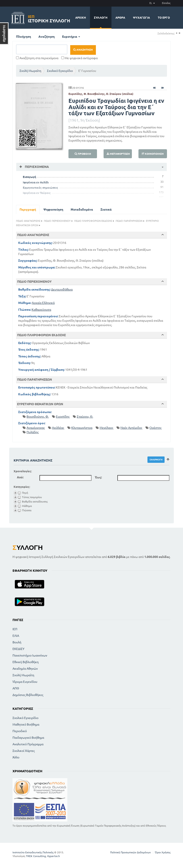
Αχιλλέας (58, 428)
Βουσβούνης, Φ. (38, 417)
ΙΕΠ (15, 629)
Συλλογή (101, 18)
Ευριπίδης (63, 417)
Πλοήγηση (23, 37)
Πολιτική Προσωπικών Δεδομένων (130, 852)
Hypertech (54, 856)
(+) (177, 33)
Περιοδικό (20, 731)
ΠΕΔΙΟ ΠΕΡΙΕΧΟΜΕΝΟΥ (57, 221)
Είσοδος (166, 3)
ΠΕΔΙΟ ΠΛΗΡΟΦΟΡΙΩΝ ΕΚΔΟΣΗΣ (93, 221)
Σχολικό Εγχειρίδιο (60, 71)
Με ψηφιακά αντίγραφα (79, 58)
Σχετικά (106, 209)
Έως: (98, 477)
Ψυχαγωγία (141, 18)
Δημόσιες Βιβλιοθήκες (28, 695)
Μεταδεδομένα (82, 209)
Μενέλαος (106, 428)
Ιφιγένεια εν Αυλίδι (36, 182)
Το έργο (164, 18)
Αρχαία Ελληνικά (43, 303)
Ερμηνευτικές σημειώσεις (40, 188)
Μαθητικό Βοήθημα (26, 724)
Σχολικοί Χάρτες (24, 751)
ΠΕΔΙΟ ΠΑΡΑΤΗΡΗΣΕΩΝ (129, 221)
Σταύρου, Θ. (85, 417)
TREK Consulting (36, 856)
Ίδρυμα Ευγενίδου (25, 682)
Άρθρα (120, 18)
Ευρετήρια (71, 37)
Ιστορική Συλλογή (49, 18)
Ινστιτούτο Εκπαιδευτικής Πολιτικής (33, 852)
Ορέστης (155, 428)
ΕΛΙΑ (16, 636)
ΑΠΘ (16, 688)
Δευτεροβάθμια (62, 289)
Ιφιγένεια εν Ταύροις (37, 193)
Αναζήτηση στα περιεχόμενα (37, 58)
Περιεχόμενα (36, 167)
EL (152, 3)
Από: (20, 477)
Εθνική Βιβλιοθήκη (26, 662)
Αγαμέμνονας (36, 428)
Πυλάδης (33, 432)
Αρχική (81, 18)
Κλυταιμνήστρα (82, 428)
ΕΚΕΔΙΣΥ (18, 649)
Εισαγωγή (30, 177)
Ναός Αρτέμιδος (131, 428)
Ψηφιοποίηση (53, 209)
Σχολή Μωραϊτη (30, 71)
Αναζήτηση (47, 37)
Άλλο (16, 757)
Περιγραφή (28, 209)
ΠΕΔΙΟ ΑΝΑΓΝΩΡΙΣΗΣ (28, 221)
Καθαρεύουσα (41, 310)
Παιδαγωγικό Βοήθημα (28, 738)
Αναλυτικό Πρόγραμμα (28, 744)
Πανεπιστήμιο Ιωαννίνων (30, 655)
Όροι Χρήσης (163, 852)
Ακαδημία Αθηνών (25, 669)
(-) (179, 33)
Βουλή (17, 642)
